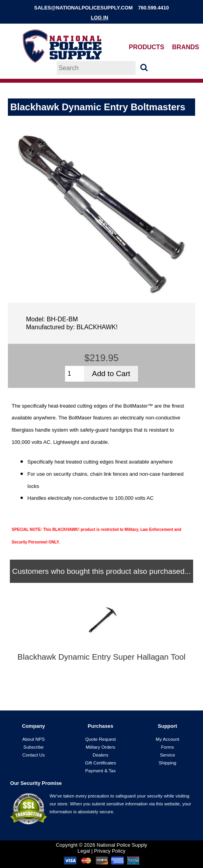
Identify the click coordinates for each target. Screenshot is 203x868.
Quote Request (100, 739)
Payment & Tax (100, 771)
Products (147, 47)
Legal (84, 851)
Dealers (101, 755)
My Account (168, 739)
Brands (186, 47)
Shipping (167, 763)
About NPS (33, 739)
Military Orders (100, 747)
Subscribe (33, 747)
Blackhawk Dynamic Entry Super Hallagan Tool (101, 657)
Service (168, 755)
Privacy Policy (110, 851)
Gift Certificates (101, 763)
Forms (168, 747)
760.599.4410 (153, 8)
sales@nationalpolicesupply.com (84, 8)
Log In (99, 18)
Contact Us (33, 755)
